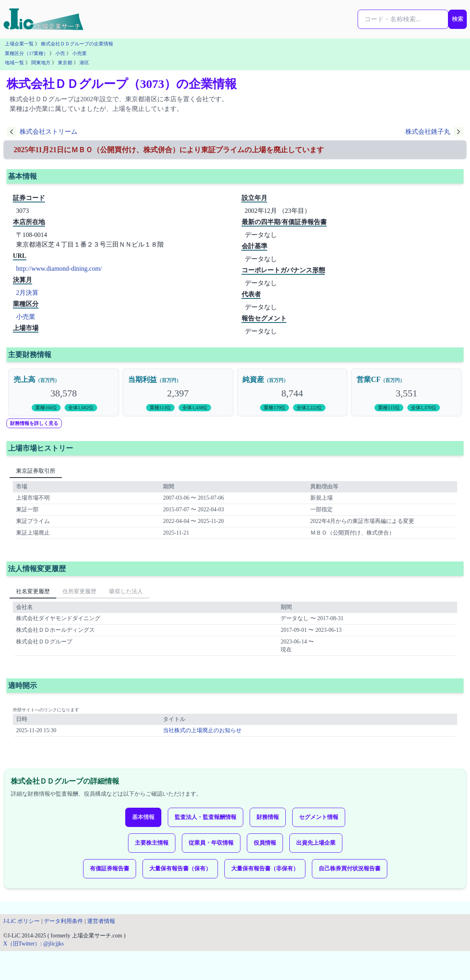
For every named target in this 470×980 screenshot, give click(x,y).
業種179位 (275, 408)
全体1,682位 (81, 408)
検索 (458, 19)
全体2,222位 (309, 408)
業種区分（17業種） (26, 53)
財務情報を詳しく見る (34, 423)
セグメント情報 (319, 817)
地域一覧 (14, 63)
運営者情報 (101, 921)
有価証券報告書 (110, 869)
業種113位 (161, 408)
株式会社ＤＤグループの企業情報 (77, 44)
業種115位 (389, 408)
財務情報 (268, 817)
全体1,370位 (424, 408)
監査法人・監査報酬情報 (205, 817)
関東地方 (41, 63)
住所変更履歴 (79, 591)
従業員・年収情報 (211, 843)
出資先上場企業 (316, 843)
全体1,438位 (195, 408)
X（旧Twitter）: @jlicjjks (34, 944)
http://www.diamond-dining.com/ (59, 268)
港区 (84, 63)
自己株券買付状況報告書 (350, 869)
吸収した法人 (126, 591)
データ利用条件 (63, 921)
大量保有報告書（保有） (180, 869)
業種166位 (46, 408)
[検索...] (403, 19)
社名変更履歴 (33, 591)
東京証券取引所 (36, 471)
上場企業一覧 (19, 44)
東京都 (65, 63)
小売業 (79, 53)
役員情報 (265, 843)
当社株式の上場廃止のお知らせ (202, 730)
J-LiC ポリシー (21, 921)
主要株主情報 (152, 843)
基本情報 (143, 817)
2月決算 (27, 293)
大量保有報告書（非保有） (265, 869)
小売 (60, 53)
